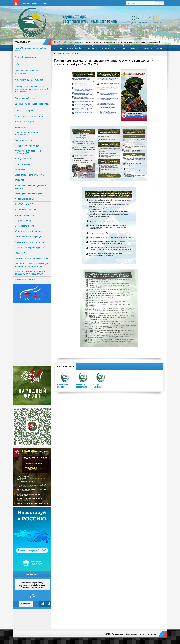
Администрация (109, 48)
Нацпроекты (92, 48)
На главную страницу (16, 3)
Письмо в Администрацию (34, 3)
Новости (58, 48)
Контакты (160, 48)
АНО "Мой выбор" (74, 48)
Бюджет (134, 48)
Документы (147, 48)
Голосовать (26, 604)
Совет (124, 48)
